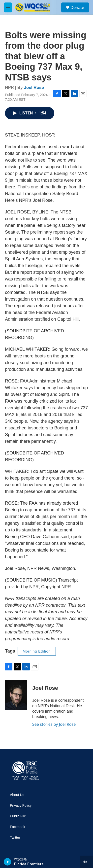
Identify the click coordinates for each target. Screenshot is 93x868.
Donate (77, 7)
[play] (8, 862)
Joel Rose (34, 87)
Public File (18, 816)
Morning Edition (37, 651)
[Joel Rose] (16, 695)
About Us (17, 795)
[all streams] (86, 862)
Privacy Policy (21, 806)
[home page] (25, 771)
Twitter (15, 838)
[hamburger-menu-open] (8, 7)
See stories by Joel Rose (54, 724)
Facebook (17, 827)
